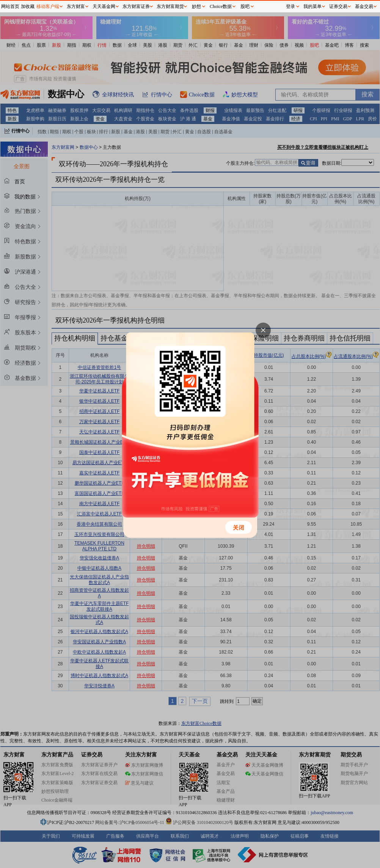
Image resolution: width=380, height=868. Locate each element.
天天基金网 (104, 6)
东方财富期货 (170, 6)
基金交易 (364, 6)
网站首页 (10, 6)
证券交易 (338, 6)
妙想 (196, 6)
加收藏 (28, 6)
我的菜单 (312, 6)
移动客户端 (48, 6)
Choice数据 (221, 6)
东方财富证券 (136, 6)
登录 (290, 6)
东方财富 (76, 6)
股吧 (245, 6)
